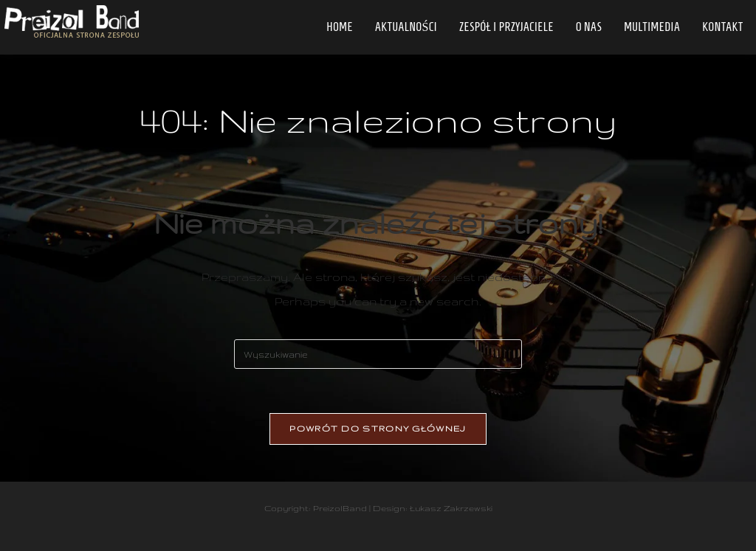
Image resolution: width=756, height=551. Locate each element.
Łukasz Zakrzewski (451, 508)
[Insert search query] (378, 354)
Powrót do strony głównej (378, 429)
